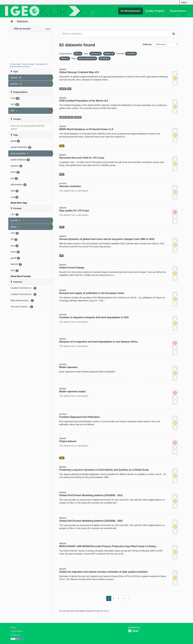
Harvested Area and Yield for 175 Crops (82, 158)
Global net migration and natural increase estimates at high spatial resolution (104, 572)
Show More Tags (19, 203)
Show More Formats (21, 276)
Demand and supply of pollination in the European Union (92, 293)
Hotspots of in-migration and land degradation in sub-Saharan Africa (99, 342)
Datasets (23, 21)
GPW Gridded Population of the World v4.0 (84, 101)
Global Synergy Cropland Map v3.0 (79, 72)
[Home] (12, 21)
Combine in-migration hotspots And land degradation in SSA (94, 317)
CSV (62, 146)
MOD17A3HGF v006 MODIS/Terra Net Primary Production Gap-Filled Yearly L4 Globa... (108, 546)
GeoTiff (63, 89)
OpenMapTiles (41, 64)
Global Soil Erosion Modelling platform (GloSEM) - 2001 (91, 521)
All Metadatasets (131, 11)
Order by (147, 44)
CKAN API (15, 635)
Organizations (178, 11)
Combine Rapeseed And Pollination (80, 417)
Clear (48, 29)
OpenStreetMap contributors (20, 67)
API (95, 611)
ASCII (71, 117)
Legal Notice (16, 631)
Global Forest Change (72, 268)
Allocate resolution (70, 186)
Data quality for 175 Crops (74, 211)
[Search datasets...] (115, 34)
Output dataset (68, 441)
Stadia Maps (16, 64)
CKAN (133, 631)
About (13, 627)
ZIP (61, 256)
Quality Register (155, 11)
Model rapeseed (68, 367)
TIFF (62, 174)
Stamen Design (28, 64)
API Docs (104, 611)
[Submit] (174, 34)
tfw (69, 89)
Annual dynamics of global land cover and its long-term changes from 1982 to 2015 (107, 239)
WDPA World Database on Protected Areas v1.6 (86, 129)
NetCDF (63, 117)
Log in (184, 2)
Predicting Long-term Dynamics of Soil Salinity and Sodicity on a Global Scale (104, 470)
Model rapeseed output (72, 391)
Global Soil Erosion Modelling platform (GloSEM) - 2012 (91, 495)
